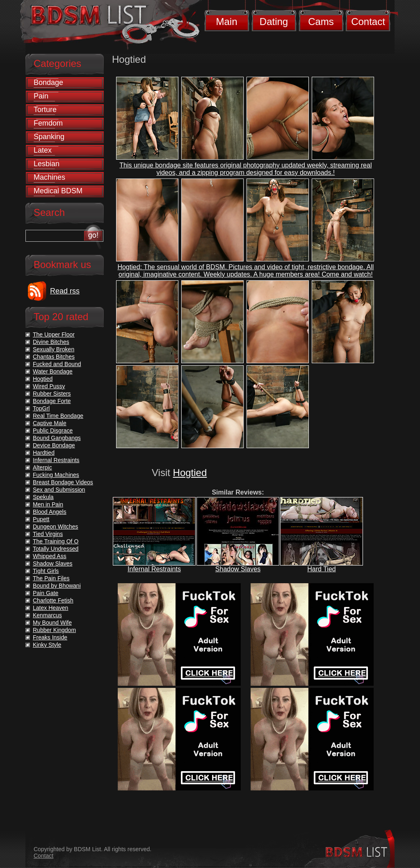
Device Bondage (54, 445)
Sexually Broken (54, 349)
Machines (49, 177)
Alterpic (42, 467)
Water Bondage (53, 371)
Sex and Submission (59, 490)
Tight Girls (46, 571)
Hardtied (44, 453)
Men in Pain (48, 504)
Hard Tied (321, 569)
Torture (45, 110)
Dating (274, 22)
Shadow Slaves (238, 569)
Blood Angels (50, 512)
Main (226, 22)
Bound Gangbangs (57, 438)
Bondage (48, 82)
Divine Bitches (51, 342)
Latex (43, 150)
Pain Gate (46, 593)
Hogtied (190, 473)
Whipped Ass (50, 556)
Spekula (43, 497)
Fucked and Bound (57, 364)
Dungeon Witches (56, 527)
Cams (321, 22)
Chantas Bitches (54, 357)
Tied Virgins (48, 534)
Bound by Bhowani (57, 586)
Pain (41, 96)
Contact (368, 22)
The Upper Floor (54, 334)
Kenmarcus (47, 615)
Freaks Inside (50, 637)
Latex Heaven (50, 608)
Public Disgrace (53, 431)
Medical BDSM (58, 191)
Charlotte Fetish (53, 600)
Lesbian (47, 164)
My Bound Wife (52, 623)
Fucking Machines (56, 475)
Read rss (65, 291)
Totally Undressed (56, 549)
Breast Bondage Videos (63, 482)
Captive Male (50, 423)
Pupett (41, 519)
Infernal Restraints (154, 569)
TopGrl (41, 408)
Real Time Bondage (58, 416)
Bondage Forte (52, 401)
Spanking (49, 137)
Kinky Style (47, 645)
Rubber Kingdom (54, 630)
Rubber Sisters (52, 394)
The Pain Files (51, 578)
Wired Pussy (49, 386)
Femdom (48, 123)
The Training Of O (56, 541)
